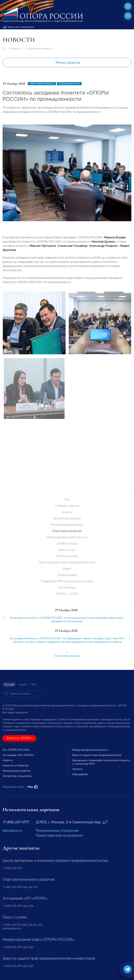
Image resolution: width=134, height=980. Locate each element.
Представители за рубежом (59, 835)
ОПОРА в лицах (67, 544)
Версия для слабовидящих (19, 27)
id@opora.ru (12, 831)
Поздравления (67, 575)
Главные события (67, 506)
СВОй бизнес (67, 588)
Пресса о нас (67, 550)
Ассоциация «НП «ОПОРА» (18, 755)
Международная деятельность (67, 537)
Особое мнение (67, 556)
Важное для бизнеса (67, 518)
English (23, 685)
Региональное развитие (67, 525)
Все (67, 500)
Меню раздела (68, 63)
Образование (80, 774)
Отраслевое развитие (39, 49)
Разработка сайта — (20, 787)
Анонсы (67, 512)
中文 (34, 685)
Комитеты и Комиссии (16, 766)
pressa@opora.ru (12, 928)
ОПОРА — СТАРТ (67, 594)
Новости (16, 49)
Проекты (77, 769)
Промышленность (69, 84)
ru (128, 16)
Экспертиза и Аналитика (17, 776)
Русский (9, 685)
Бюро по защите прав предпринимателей (67, 562)
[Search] (24, 694)
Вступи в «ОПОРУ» (19, 738)
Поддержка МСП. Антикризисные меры (67, 581)
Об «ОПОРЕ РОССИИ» (16, 750)
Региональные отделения (57, 831)
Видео (67, 569)
